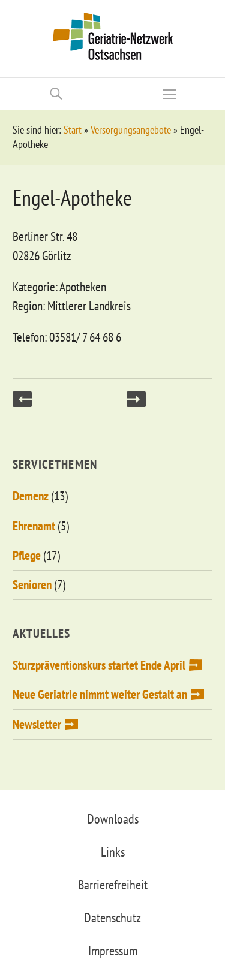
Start (73, 130)
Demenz (31, 496)
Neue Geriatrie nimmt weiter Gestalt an (100, 694)
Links (113, 852)
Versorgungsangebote (131, 130)
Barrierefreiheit (113, 885)
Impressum (113, 951)
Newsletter (37, 724)
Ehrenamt (34, 526)
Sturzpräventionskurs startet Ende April (99, 665)
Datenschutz (112, 918)
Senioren (32, 585)
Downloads (113, 819)
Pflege (27, 555)
